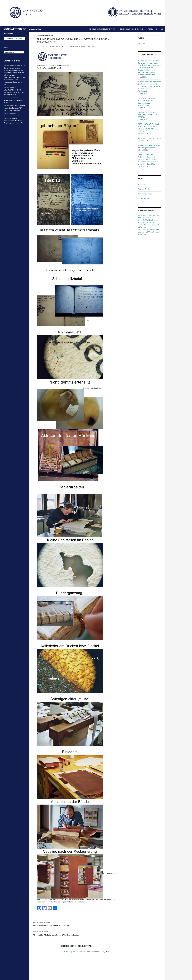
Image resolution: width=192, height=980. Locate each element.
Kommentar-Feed (145, 194)
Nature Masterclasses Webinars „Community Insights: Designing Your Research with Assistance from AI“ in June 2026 (148, 159)
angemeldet (73, 952)
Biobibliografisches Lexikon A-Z (131, 29)
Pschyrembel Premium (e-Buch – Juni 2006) (78, 924)
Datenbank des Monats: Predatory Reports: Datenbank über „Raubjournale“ (147, 102)
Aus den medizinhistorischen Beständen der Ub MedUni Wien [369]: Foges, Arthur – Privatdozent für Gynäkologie (149, 86)
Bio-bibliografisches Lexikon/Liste (102, 29)
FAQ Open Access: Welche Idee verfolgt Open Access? (149, 231)
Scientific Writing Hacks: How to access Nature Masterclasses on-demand (148, 222)
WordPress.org (144, 198)
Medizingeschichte (45, 36)
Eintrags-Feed (143, 189)
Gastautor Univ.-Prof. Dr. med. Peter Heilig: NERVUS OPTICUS (149, 115)
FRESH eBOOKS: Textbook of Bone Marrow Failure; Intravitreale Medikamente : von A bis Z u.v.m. (149, 128)
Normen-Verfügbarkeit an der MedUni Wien (14, 100)
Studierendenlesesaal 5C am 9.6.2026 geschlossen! (149, 146)
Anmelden (142, 184)
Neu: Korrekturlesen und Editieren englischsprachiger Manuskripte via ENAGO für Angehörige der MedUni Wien (14, 118)
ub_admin (56, 46)
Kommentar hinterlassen (75, 46)
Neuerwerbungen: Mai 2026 (149, 138)
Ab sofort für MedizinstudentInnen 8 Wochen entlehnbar (78, 933)
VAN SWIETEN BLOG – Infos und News (24, 29)
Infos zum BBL (152, 29)
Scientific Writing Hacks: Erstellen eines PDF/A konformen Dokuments (14, 108)
